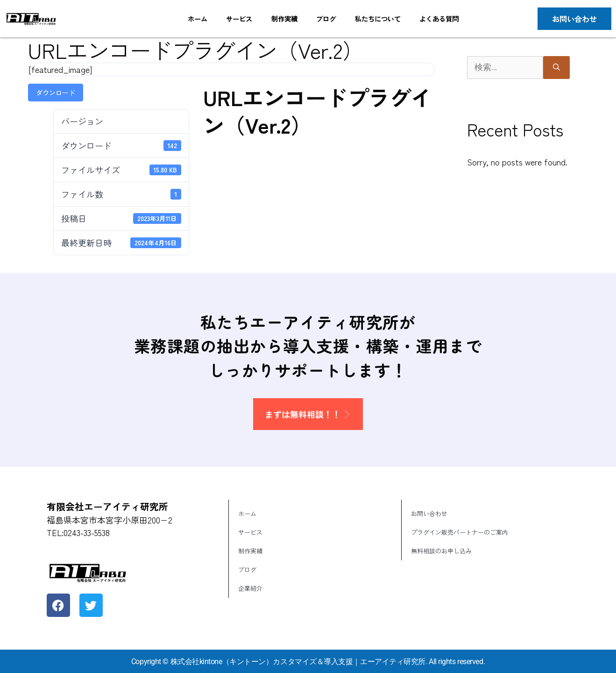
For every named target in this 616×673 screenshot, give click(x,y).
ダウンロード (56, 93)
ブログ (326, 18)
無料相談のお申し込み (441, 551)
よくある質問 (439, 18)
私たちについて (377, 18)
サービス (239, 18)
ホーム (198, 18)
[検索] (556, 68)
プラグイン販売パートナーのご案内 (460, 532)
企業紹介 (250, 588)
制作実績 (284, 18)
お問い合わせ (429, 513)
